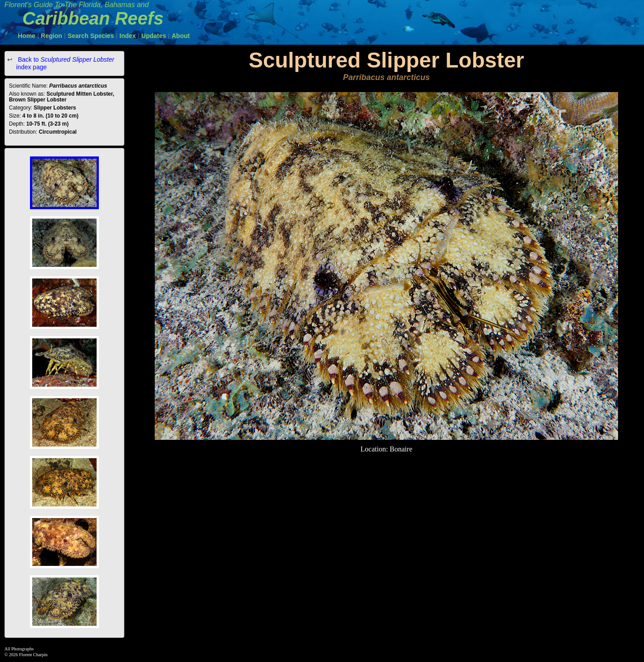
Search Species (91, 36)
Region (51, 36)
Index (128, 36)
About (181, 36)
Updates (154, 36)
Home (27, 36)
